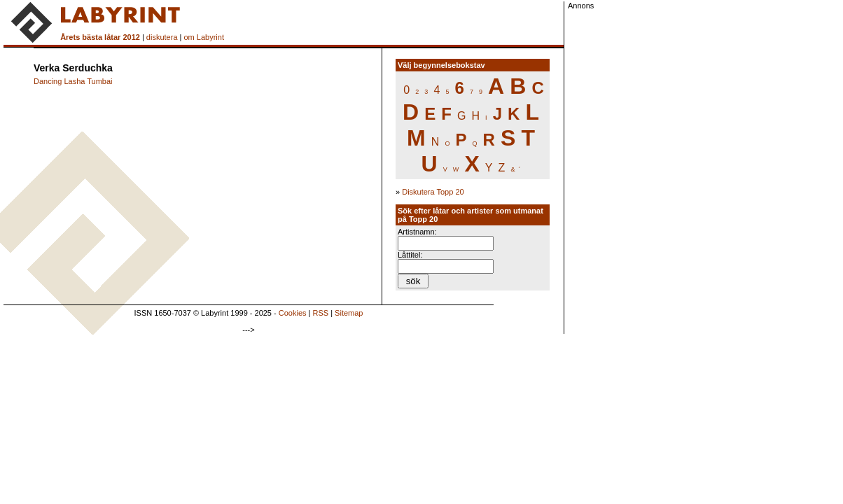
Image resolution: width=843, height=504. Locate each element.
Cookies (293, 313)
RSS (321, 313)
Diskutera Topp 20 (433, 192)
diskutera (162, 37)
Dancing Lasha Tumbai (73, 81)
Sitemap (349, 313)
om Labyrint (203, 37)
